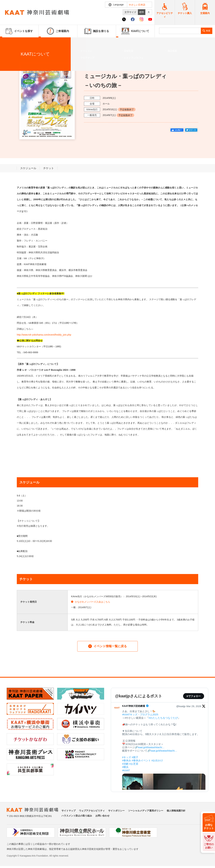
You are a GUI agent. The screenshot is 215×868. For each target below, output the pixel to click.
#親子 (135, 757)
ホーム (8, 42)
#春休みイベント (141, 760)
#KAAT (126, 770)
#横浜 (125, 767)
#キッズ (127, 757)
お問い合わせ (102, 816)
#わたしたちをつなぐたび (163, 718)
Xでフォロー (194, 696)
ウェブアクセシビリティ (92, 811)
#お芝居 (134, 764)
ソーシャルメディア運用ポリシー (146, 811)
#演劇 (125, 764)
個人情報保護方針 (176, 811)
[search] (180, 31)
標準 (142, 12)
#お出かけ (157, 760)
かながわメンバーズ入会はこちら (91, 602)
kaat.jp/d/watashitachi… (151, 747)
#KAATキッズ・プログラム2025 (140, 714)
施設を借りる (97, 31)
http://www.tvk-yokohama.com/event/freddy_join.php (44, 335)
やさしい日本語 (137, 5)
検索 (208, 31)
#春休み (127, 760)
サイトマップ (69, 811)
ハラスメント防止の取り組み (77, 816)
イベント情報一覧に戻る (107, 646)
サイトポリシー (116, 811)
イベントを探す (21, 42)
